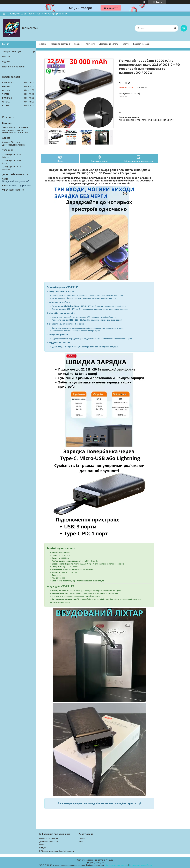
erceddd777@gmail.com (20, 186)
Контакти (90, 44)
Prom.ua (109, 860)
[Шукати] (175, 28)
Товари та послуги (60, 44)
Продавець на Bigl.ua (95, 863)
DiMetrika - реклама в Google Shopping (57, 851)
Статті (126, 44)
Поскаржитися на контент (117, 865)
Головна (42, 44)
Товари (82, 839)
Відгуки (6, 62)
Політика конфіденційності (141, 865)
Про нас (78, 44)
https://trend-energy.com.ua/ (15, 181)
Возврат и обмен (141, 44)
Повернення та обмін (13, 67)
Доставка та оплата (109, 44)
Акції (81, 842)
